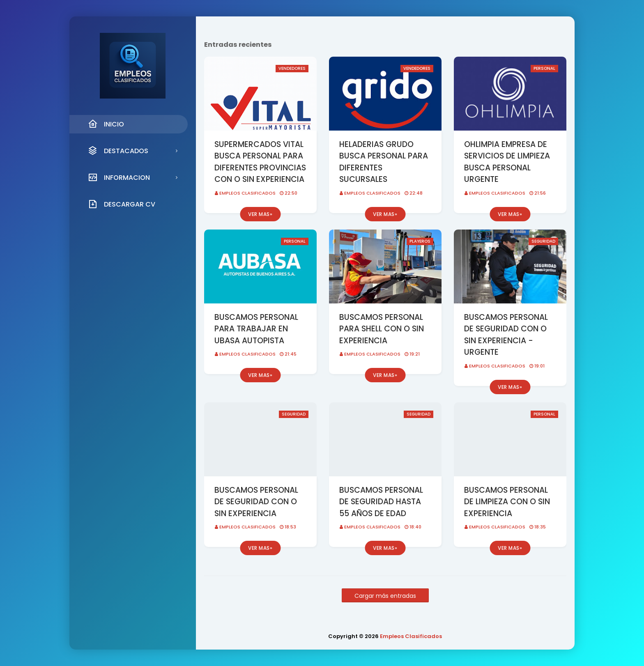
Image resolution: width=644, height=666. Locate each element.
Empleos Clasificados (247, 193)
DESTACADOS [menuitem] (118, 151)
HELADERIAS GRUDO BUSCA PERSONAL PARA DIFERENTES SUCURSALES (384, 162)
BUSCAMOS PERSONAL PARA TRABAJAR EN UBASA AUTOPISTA (256, 329)
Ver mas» (260, 214)
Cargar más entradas (385, 596)
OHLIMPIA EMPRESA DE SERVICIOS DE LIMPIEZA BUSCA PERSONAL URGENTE (507, 162)
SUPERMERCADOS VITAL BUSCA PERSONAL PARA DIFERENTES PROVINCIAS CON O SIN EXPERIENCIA (260, 162)
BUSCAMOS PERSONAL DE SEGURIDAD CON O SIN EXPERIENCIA (256, 502)
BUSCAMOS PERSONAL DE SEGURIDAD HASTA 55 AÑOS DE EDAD (381, 502)
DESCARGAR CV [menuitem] (122, 204)
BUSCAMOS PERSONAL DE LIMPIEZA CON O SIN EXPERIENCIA (507, 502)
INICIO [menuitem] (106, 124)
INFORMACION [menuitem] (119, 177)
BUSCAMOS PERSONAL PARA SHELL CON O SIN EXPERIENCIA (382, 329)
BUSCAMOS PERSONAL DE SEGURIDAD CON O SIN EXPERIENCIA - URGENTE (506, 335)
